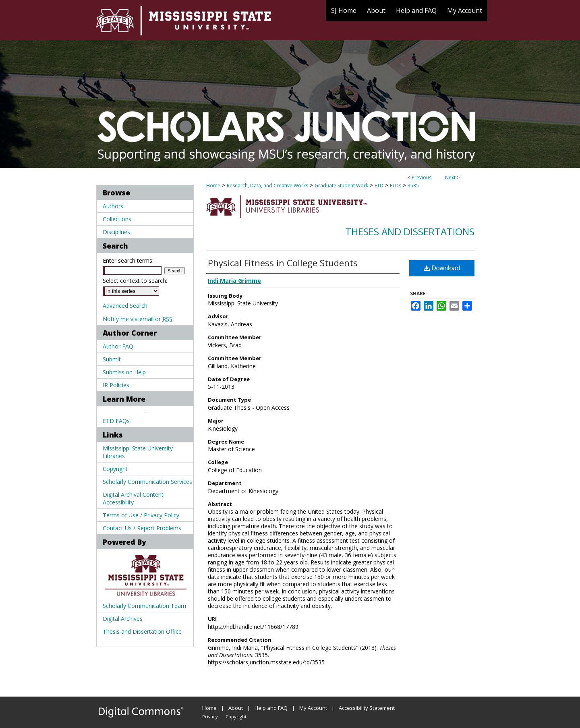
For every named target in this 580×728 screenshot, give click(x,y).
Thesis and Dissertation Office (142, 632)
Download (442, 268)
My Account (313, 708)
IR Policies (116, 385)
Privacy (210, 717)
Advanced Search (125, 306)
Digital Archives (123, 619)
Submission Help (124, 372)
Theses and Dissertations (410, 231)
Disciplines (116, 232)
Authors (113, 206)
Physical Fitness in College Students (283, 263)
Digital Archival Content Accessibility (133, 498)
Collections (117, 219)
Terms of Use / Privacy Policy (141, 515)
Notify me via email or (138, 319)
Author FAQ (118, 346)
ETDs (396, 186)
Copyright (115, 469)
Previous (422, 177)
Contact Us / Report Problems (142, 528)
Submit (112, 359)
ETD (379, 186)
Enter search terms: (128, 260)
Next (450, 177)
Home (213, 186)
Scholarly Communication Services (147, 482)
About (236, 708)
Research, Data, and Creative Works (267, 186)
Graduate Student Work (341, 186)
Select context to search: (135, 281)
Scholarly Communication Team (144, 606)
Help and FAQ (271, 708)
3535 (413, 186)
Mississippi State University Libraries (138, 452)
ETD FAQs (116, 421)
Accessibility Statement (367, 708)
